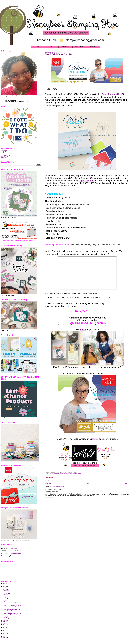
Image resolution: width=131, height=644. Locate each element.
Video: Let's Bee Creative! (9, 612)
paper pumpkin (78, 473)
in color (66, 473)
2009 (4, 638)
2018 (4, 625)
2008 (4, 639)
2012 (4, 633)
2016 (4, 627)
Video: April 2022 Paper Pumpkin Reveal (12, 605)
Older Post (127, 483)
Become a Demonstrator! (17, 553)
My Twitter (4, 158)
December (6, 591)
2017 (4, 626)
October (6, 593)
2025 (4, 585)
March (6, 616)
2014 (4, 630)
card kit (51, 473)
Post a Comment (49, 481)
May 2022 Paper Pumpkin (58, 54)
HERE (83, 330)
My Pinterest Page (6, 154)
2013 (4, 632)
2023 (4, 588)
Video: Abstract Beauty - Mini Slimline (12, 615)
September (7, 595)
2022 (4, 589)
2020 (4, 622)
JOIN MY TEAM (66, 47)
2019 (4, 623)
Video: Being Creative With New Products (13, 609)
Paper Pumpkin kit (111, 94)
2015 (4, 629)
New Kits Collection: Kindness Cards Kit (12, 613)
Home (88, 483)
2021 (4, 620)
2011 (4, 635)
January (6, 619)
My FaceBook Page (6, 155)
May (5, 600)
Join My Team (4, 150)
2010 (4, 636)
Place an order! (14, 548)
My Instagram (4, 156)
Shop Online (4, 152)
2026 (4, 583)
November (6, 592)
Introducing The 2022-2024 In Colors (11, 604)
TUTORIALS (93, 47)
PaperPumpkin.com (105, 297)
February (6, 617)
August (6, 596)
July (5, 597)
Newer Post (48, 483)
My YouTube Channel (6, 153)
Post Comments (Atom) (58, 487)
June (5, 599)
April (5, 601)
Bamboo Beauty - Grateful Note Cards (12, 608)
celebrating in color (58, 473)
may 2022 (71, 473)
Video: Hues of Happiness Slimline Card (12, 603)
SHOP (52, 47)
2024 (4, 586)
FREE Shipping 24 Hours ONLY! (11, 607)
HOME (38, 47)
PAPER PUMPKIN (79, 47)
